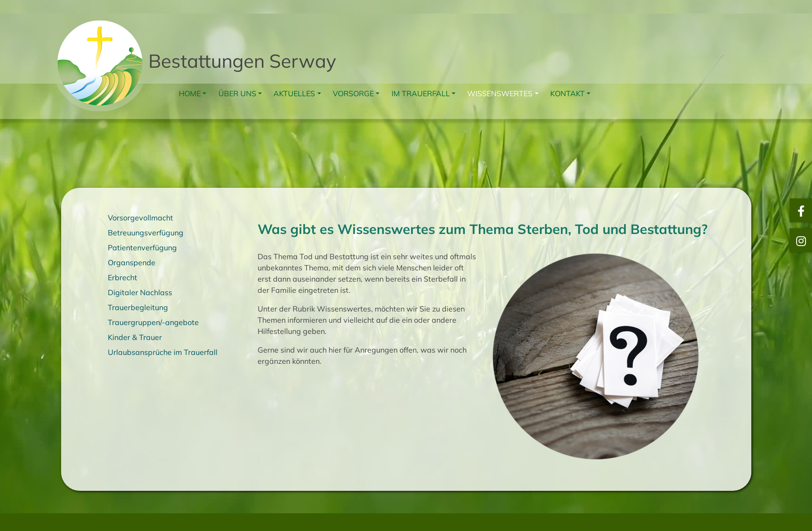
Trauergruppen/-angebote (153, 322)
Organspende (132, 262)
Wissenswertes (500, 93)
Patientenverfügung (142, 248)
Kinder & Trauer (135, 337)
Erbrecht (122, 277)
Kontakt (567, 93)
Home (190, 93)
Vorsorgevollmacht (140, 218)
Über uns (237, 93)
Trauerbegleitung (138, 307)
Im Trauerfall (421, 93)
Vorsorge (353, 93)
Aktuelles (294, 93)
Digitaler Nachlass (140, 292)
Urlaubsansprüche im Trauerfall (163, 352)
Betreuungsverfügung (146, 233)
